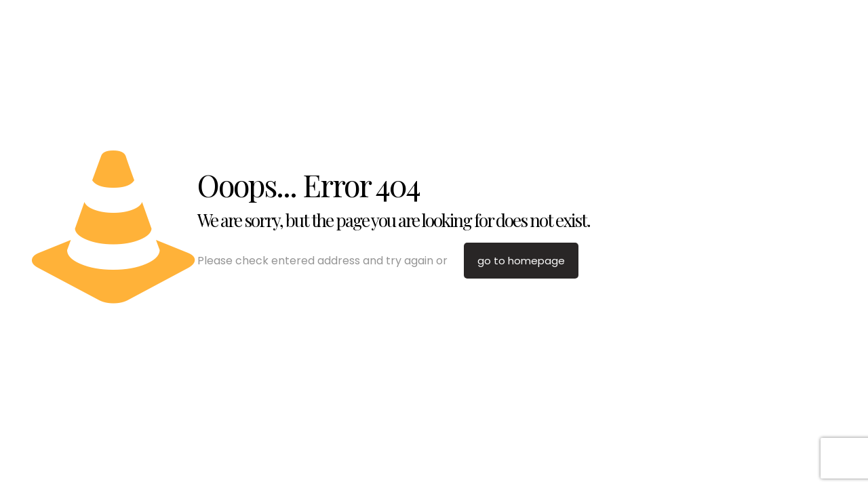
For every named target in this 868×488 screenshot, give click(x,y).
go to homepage (521, 261)
